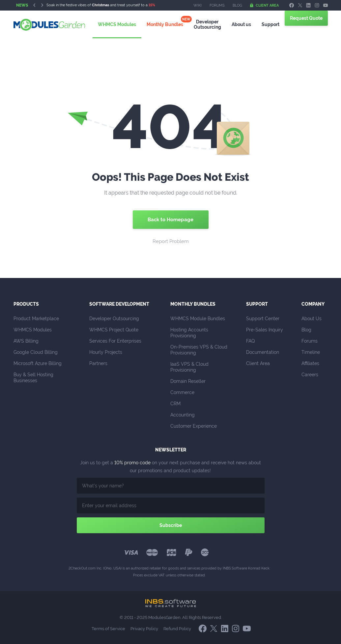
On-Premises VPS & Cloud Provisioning (199, 350)
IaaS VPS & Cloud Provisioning (190, 367)
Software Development (119, 304)
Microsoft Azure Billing (38, 363)
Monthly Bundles (166, 24)
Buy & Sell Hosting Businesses (34, 378)
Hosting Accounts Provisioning (190, 333)
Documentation (263, 352)
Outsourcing (207, 24)
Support (267, 24)
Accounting (183, 415)
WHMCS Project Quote (114, 330)
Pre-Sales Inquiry (265, 330)
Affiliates (310, 363)
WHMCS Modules (120, 24)
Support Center (263, 319)
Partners (98, 363)
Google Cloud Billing (36, 352)
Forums (217, 5)
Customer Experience (194, 426)
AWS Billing (26, 341)
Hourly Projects (106, 352)
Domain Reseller (188, 381)
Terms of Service (108, 629)
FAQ (250, 341)
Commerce (182, 392)
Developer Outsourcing (114, 319)
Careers (310, 375)
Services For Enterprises (115, 341)
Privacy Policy (144, 629)
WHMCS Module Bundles (198, 319)
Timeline (311, 352)
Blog (237, 5)
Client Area (264, 5)
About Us (312, 319)
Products (26, 304)
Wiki (198, 5)
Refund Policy (177, 629)
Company (313, 304)
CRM (175, 404)
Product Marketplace (36, 319)
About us (239, 24)
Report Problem (171, 241)
